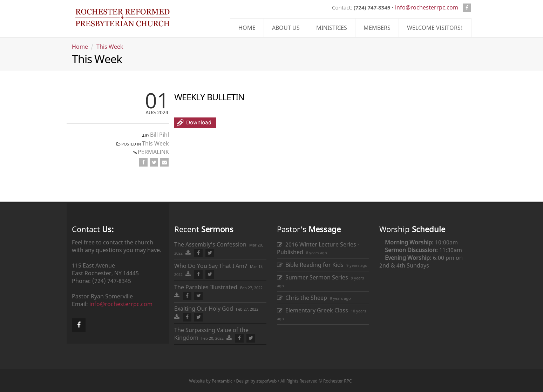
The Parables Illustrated (206, 287)
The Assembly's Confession (210, 244)
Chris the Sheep (302, 298)
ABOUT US (286, 28)
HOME (247, 28)
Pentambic (222, 381)
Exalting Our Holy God (204, 309)
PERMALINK (153, 152)
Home (80, 47)
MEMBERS (377, 28)
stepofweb (266, 381)
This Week (110, 47)
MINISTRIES (332, 28)
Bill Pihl (159, 135)
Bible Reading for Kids (310, 265)
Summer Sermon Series (313, 277)
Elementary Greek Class (313, 310)
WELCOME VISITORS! (435, 28)
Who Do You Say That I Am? (211, 266)
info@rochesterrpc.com (427, 7)
